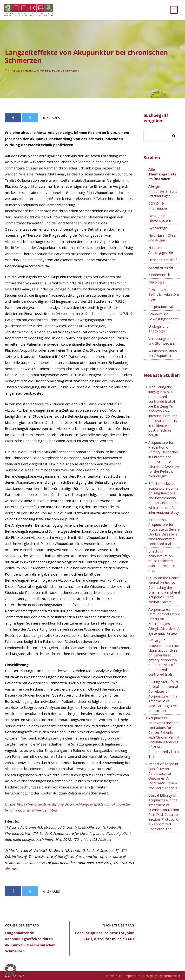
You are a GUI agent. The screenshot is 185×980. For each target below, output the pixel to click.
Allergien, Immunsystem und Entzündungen (163, 196)
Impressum (132, 976)
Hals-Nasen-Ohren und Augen (163, 243)
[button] (11, 969)
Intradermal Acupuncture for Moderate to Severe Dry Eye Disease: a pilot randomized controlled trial (164, 536)
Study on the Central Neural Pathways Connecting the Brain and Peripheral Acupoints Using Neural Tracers (164, 594)
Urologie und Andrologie (158, 334)
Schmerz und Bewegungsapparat (50, 75)
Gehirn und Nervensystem (160, 223)
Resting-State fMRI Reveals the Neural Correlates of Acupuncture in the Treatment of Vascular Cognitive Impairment (163, 701)
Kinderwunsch (159, 280)
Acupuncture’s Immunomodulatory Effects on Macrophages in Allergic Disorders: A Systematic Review (164, 626)
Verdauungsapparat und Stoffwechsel (164, 346)
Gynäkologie (158, 233)
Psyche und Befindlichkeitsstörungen (164, 299)
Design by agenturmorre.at (162, 976)
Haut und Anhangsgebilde (161, 255)
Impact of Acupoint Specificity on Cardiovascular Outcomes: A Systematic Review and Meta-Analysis (163, 780)
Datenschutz (113, 976)
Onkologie (156, 287)
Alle (15, 75)
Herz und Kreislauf (163, 265)
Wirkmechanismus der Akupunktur (163, 358)
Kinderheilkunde (161, 272)
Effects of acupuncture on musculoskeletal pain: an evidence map (162, 565)
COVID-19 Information (158, 211)
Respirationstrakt (162, 311)
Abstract (105, 844)
